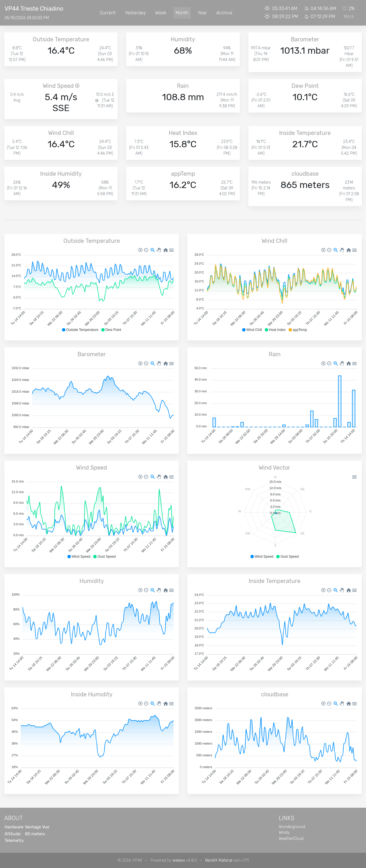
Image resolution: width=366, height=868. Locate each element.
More (349, 17)
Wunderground (292, 827)
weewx (179, 860)
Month (182, 13)
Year (202, 13)
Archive (224, 13)
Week (161, 13)
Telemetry (14, 841)
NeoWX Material (219, 860)
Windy (284, 832)
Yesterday (135, 13)
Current (108, 13)
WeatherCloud (291, 838)
